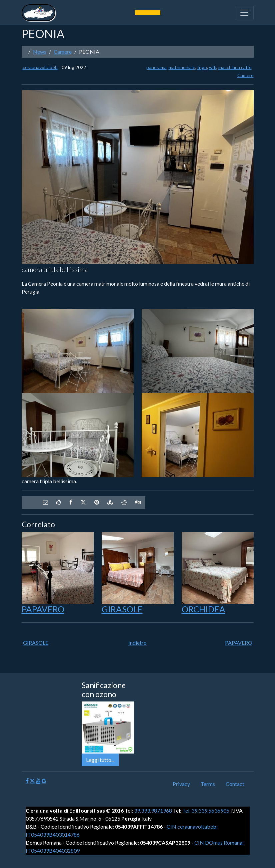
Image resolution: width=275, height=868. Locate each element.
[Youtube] (38, 781)
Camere (63, 52)
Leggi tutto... (100, 760)
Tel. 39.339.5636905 (206, 810)
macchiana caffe (235, 67)
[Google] (44, 781)
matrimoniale (182, 67)
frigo (202, 67)
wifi (213, 67)
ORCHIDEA (203, 609)
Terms (208, 784)
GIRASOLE (122, 609)
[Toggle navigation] (244, 13)
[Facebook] (27, 781)
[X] (32, 781)
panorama (156, 67)
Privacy (181, 784)
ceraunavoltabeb (40, 67)
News (40, 52)
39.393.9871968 (152, 810)
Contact (235, 784)
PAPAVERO (43, 609)
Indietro (137, 643)
